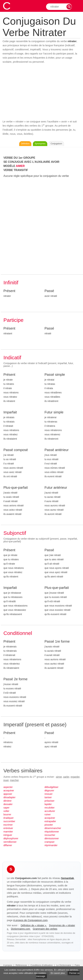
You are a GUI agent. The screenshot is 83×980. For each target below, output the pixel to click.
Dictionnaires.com (21, 929)
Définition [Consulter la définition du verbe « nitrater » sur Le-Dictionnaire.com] (25, 144)
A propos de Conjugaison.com (30, 920)
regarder (75, 777)
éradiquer (9, 818)
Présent (9, 291)
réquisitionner (52, 832)
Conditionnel (18, 633)
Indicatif (12, 358)
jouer (6, 780)
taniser (48, 797)
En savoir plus (58, 973)
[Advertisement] (41, 92)
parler (66, 777)
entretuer (8, 828)
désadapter (9, 797)
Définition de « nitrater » (34, 925)
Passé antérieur (57, 450)
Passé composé (16, 450)
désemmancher (53, 828)
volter (6, 811)
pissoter (49, 825)
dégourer (49, 791)
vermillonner (10, 842)
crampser (49, 842)
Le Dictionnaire (64, 965)
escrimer (8, 825)
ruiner (48, 814)
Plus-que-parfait (16, 488)
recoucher (50, 835)
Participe (13, 320)
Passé (49, 291)
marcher (14, 780)
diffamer (8, 845)
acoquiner (9, 791)
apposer (8, 794)
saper (6, 808)
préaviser (49, 801)
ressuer (49, 794)
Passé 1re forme (57, 641)
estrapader (50, 821)
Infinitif (11, 283)
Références (21, 965)
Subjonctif (15, 533)
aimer (59, 777)
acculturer (50, 811)
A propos (8, 965)
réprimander (51, 845)
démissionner (52, 838)
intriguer (8, 835)
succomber (9, 821)
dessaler (8, 804)
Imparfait (10, 412)
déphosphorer (11, 838)
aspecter (8, 787)
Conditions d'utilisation (42, 965)
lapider (48, 804)
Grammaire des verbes (45, 929)
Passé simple (55, 375)
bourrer (7, 814)
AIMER (20, 166)
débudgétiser (51, 787)
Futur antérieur (56, 488)
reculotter (49, 808)
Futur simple (54, 412)
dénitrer (7, 801)
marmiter (8, 832)
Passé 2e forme (15, 679)
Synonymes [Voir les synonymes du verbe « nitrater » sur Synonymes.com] (40, 144)
